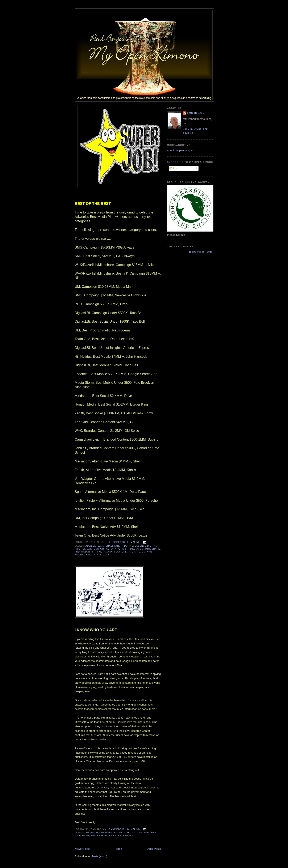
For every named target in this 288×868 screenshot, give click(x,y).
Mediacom (137, 549)
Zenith (108, 555)
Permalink (133, 542)
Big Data (120, 833)
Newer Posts (83, 849)
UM (144, 552)
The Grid (134, 552)
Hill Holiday (83, 549)
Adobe (90, 833)
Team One (120, 552)
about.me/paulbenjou (180, 150)
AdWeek (91, 546)
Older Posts (154, 849)
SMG (100, 552)
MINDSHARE (153, 549)
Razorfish (89, 552)
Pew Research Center (106, 836)
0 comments (117, 542)
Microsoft (82, 836)
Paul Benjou (196, 113)
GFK (154, 833)
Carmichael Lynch (110, 546)
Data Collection (138, 833)
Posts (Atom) (99, 856)
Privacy (128, 836)
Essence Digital (146, 546)
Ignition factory (104, 549)
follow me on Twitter (201, 252)
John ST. (123, 549)
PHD (77, 552)
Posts (175, 168)
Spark (108, 552)
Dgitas (129, 546)
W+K (99, 555)
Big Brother (104, 833)
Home (118, 849)
